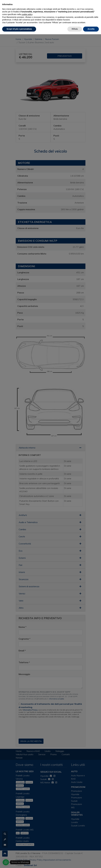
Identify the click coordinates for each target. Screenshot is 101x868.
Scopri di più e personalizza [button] (19, 29)
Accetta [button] (91, 29)
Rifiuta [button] (75, 29)
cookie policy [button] (27, 14)
